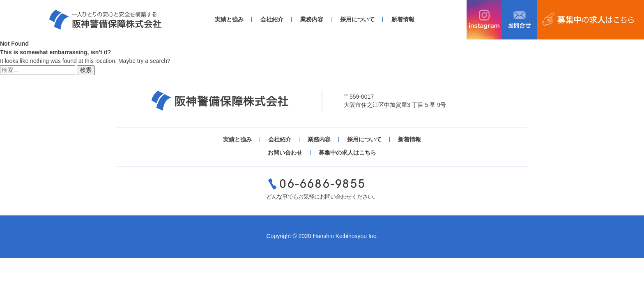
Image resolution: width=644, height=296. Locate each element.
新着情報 (403, 19)
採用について (357, 19)
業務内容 (312, 19)
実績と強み (229, 19)
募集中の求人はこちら (347, 153)
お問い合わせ (285, 153)
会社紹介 (272, 19)
